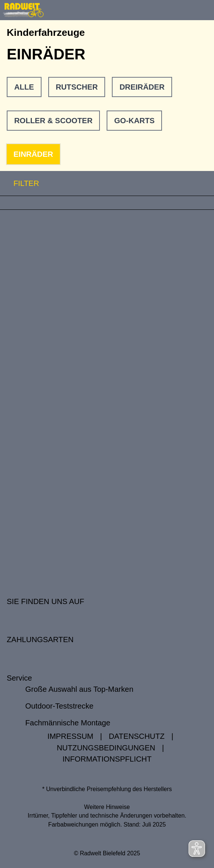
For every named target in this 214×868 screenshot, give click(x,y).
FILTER (19, 183)
